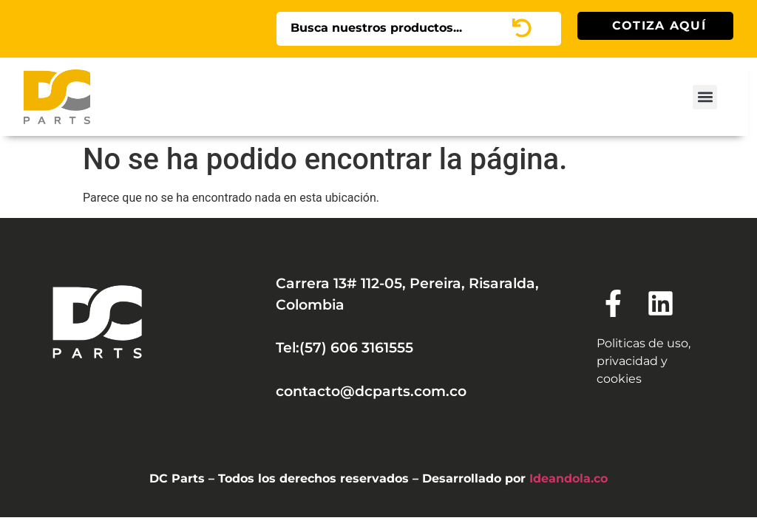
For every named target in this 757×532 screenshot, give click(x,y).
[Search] (542, 29)
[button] (705, 97)
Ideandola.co (568, 478)
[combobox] (399, 29)
